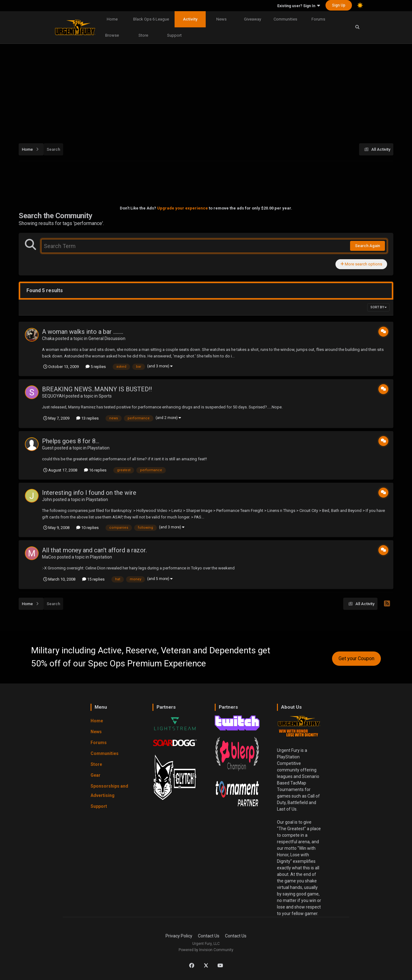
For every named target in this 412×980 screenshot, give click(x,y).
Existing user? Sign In (299, 6)
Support (174, 35)
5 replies (96, 367)
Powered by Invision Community (206, 950)
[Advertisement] (206, 91)
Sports (105, 396)
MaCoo (49, 557)
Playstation (98, 448)
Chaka (48, 338)
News (221, 19)
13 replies (87, 418)
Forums (318, 19)
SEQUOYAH (53, 396)
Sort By (378, 307)
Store (143, 35)
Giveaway (253, 19)
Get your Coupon (356, 658)
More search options (361, 264)
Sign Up (339, 5)
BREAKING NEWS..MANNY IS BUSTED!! (97, 389)
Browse (112, 35)
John (47, 499)
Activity (190, 19)
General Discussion (107, 338)
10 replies (87, 528)
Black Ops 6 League (151, 19)
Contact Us (209, 936)
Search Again (368, 246)
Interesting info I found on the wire (89, 493)
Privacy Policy (179, 936)
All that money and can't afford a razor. (94, 550)
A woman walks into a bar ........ (83, 332)
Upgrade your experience (183, 208)
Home (112, 19)
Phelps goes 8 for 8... (71, 441)
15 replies (93, 579)
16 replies (95, 470)
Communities (285, 19)
